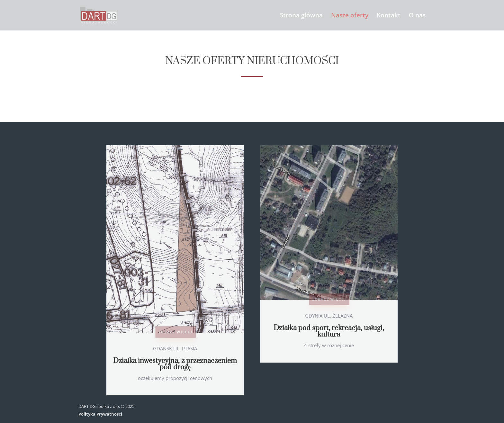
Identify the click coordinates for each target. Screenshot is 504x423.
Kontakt (389, 16)
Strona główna (301, 16)
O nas (417, 16)
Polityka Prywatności (100, 414)
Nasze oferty (350, 16)
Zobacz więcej (175, 332)
